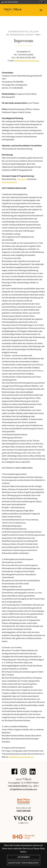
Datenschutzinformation (24, 863)
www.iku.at (22, 179)
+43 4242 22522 (10, 2)
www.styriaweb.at (9, 183)
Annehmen (24, 857)
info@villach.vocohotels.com (27, 61)
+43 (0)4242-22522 (17, 786)
